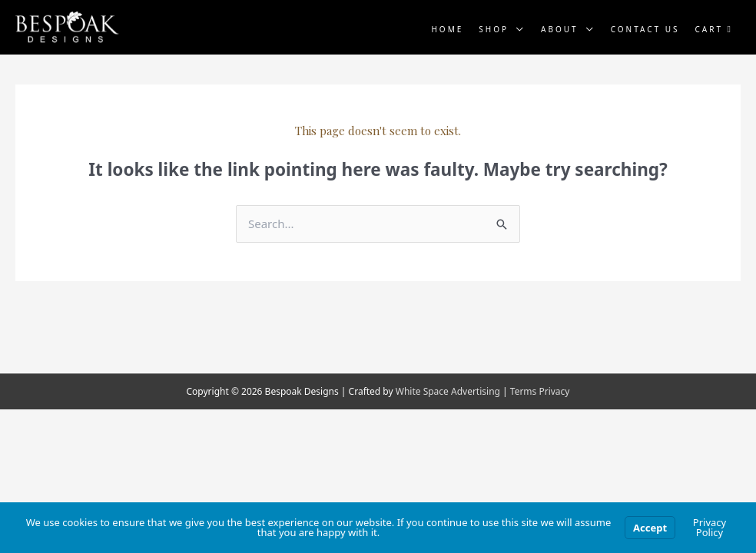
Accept (650, 528)
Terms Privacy (540, 391)
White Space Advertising (448, 391)
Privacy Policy (710, 527)
